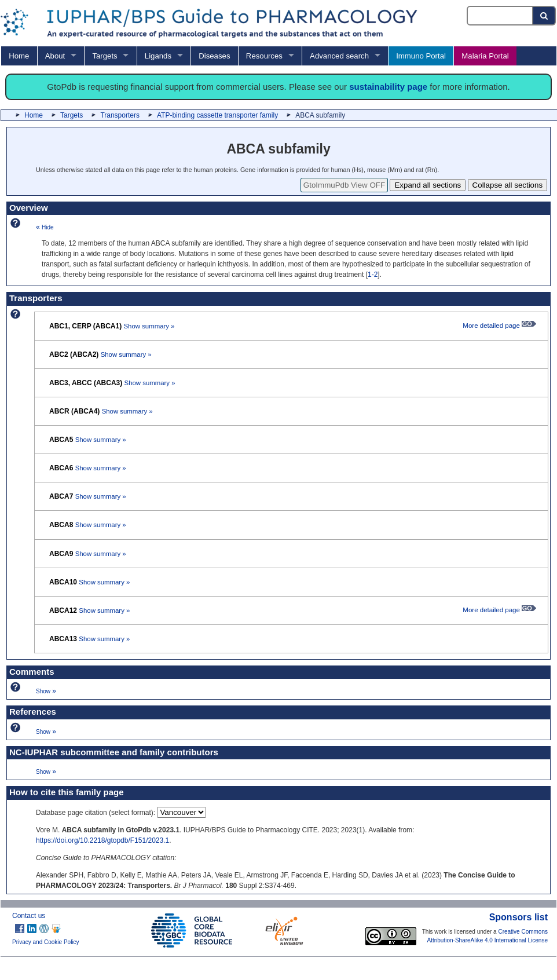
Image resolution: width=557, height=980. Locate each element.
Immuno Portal (421, 56)
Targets (105, 56)
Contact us (29, 916)
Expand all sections (428, 185)
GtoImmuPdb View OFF (344, 185)
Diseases (214, 56)
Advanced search (339, 56)
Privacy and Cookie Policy (46, 942)
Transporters (120, 115)
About (55, 56)
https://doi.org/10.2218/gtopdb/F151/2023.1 (102, 840)
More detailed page (499, 326)
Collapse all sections (508, 185)
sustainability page (388, 87)
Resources (264, 56)
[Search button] (545, 16)
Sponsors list (518, 917)
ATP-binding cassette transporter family (217, 115)
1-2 (373, 275)
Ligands (158, 56)
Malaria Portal (485, 56)
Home (19, 56)
